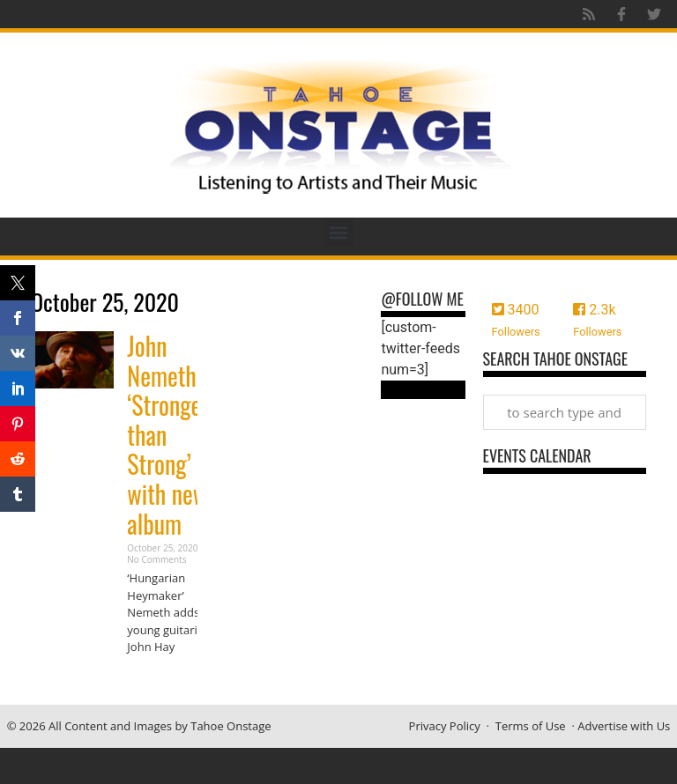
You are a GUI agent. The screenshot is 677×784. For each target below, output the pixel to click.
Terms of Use (531, 726)
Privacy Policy (445, 726)
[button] (339, 232)
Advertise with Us (624, 726)
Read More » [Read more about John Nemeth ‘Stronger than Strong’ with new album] (158, 681)
